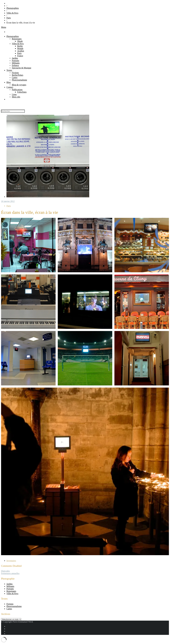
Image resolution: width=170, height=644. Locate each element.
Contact (10, 87)
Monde (20, 48)
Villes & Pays (12, 13)
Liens (14, 94)
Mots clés (16, 97)
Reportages (17, 39)
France (20, 56)
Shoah (20, 41)
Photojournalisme (19, 80)
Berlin (20, 46)
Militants (16, 63)
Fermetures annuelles (10, 573)
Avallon (21, 51)
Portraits (15, 61)
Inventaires (11, 561)
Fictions (15, 73)
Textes (9, 70)
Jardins (15, 58)
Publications (17, 90)
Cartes (15, 77)
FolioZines (22, 92)
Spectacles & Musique (22, 68)
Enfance (15, 65)
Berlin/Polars (17, 75)
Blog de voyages (19, 85)
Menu (4, 27)
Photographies (13, 8)
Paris (9, 18)
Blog (9, 82)
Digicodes (5, 571)
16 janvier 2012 (8, 201)
